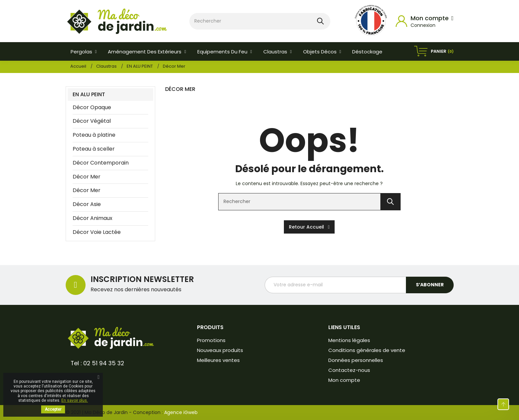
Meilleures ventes (218, 360)
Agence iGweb (181, 412)
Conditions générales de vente (367, 350)
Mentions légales (349, 340)
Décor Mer (87, 177)
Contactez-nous (349, 370)
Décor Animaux (93, 218)
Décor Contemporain (101, 163)
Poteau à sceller (94, 149)
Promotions (211, 340)
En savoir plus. (75, 400)
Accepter (53, 409)
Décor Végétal (92, 121)
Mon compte (344, 380)
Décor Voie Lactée (97, 232)
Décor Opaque (92, 107)
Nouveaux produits (220, 350)
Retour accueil (309, 227)
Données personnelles (356, 360)
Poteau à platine (94, 135)
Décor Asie (87, 204)
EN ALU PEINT (89, 94)
